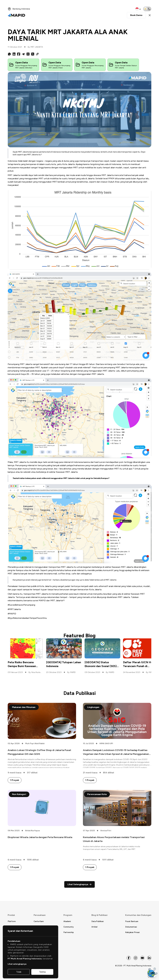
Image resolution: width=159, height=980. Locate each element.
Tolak (19, 972)
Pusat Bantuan (132, 921)
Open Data (21, 63)
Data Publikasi (98, 921)
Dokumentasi (131, 927)
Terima (42, 972)
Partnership (69, 932)
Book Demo (136, 15)
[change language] (138, 9)
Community (69, 927)
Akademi (67, 921)
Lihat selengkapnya (17, 964)
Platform (12, 921)
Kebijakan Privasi (132, 932)
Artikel (94, 927)
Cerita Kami (39, 921)
